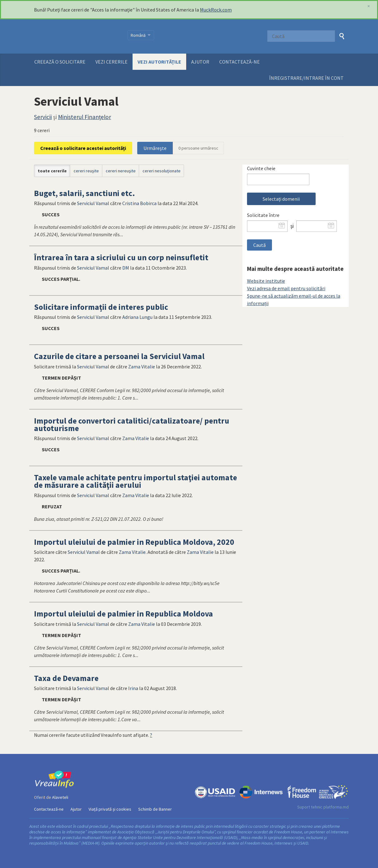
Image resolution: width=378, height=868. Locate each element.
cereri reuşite (86, 171)
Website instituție (266, 281)
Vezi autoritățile (159, 62)
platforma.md (336, 807)
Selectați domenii (281, 199)
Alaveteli (60, 797)
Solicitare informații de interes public (101, 307)
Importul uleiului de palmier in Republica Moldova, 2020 (134, 542)
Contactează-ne (240, 62)
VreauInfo (77, 36)
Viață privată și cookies (110, 809)
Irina (133, 688)
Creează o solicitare (60, 62)
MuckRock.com (216, 10)
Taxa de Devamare (66, 678)
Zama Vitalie (142, 367)
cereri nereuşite (121, 171)
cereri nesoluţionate (162, 171)
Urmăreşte (155, 148)
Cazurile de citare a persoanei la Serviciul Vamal (119, 356)
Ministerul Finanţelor (85, 117)
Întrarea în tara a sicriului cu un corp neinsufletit (121, 257)
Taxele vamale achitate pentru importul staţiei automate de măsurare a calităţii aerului (136, 481)
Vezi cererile (111, 62)
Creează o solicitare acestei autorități (83, 148)
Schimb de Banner (155, 809)
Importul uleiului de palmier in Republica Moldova (124, 614)
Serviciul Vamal (93, 203)
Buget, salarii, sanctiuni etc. (85, 193)
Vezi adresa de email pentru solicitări (286, 288)
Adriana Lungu (137, 317)
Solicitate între (263, 215)
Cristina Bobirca (139, 203)
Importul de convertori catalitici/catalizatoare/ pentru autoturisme (132, 424)
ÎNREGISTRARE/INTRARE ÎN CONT (306, 78)
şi (292, 226)
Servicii (43, 117)
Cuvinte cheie (261, 168)
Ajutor (200, 62)
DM (126, 268)
